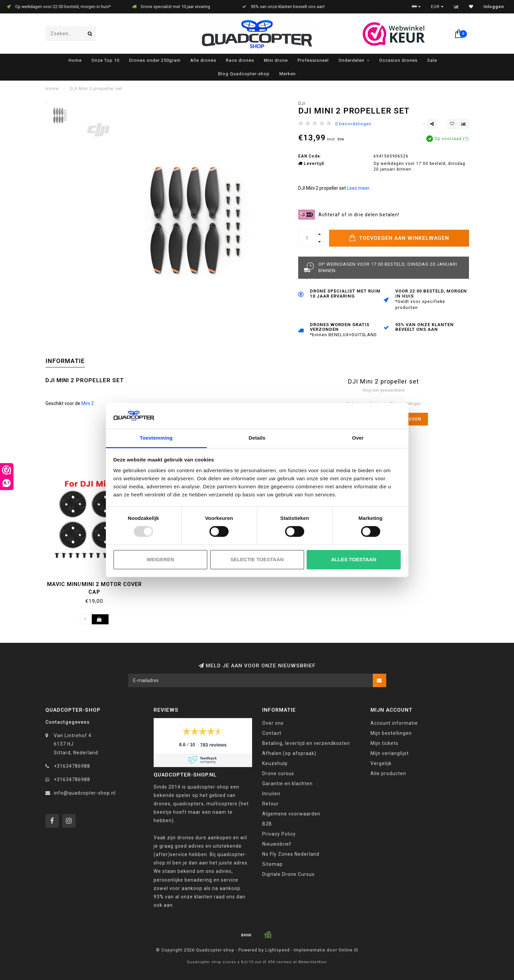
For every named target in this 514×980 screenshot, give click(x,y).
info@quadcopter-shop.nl (85, 793)
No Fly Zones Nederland (291, 854)
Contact (272, 733)
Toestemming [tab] (156, 438)
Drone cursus (278, 773)
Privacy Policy (279, 834)
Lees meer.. (359, 188)
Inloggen (494, 7)
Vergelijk (381, 763)
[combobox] (71, 34)
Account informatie (394, 723)
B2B (267, 824)
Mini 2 (88, 403)
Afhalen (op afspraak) (289, 753)
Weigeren (160, 559)
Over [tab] (358, 438)
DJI (302, 103)
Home (75, 60)
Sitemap (272, 864)
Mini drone (276, 60)
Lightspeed (278, 950)
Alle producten (388, 773)
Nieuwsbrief (277, 844)
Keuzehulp (275, 763)
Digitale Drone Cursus (288, 874)
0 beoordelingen (353, 124)
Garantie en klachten (287, 784)
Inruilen (271, 794)
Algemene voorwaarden (291, 814)
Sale (432, 60)
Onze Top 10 (105, 60)
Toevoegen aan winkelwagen (399, 238)
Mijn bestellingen (391, 733)
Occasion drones (398, 60)
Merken (288, 74)
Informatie (65, 361)
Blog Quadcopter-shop (244, 74)
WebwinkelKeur (313, 962)
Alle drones (203, 60)
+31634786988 (72, 766)
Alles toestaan (354, 559)
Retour (270, 804)
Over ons (273, 723)
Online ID (348, 950)
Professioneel (313, 60)
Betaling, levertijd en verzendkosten (306, 743)
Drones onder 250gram (155, 60)
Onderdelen (351, 60)
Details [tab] (257, 438)
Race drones (240, 60)
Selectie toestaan (257, 559)
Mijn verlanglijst (390, 753)
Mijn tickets (384, 743)
